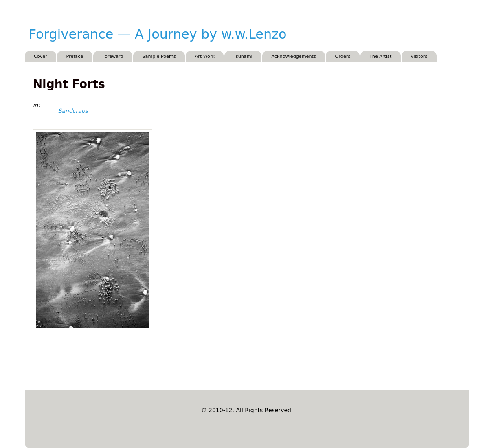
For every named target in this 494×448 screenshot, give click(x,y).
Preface (75, 56)
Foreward (113, 56)
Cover (41, 56)
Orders (343, 56)
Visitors (419, 56)
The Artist (380, 56)
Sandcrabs (73, 111)
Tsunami (243, 56)
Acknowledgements (293, 56)
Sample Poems (159, 56)
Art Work (205, 56)
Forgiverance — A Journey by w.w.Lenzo (158, 34)
